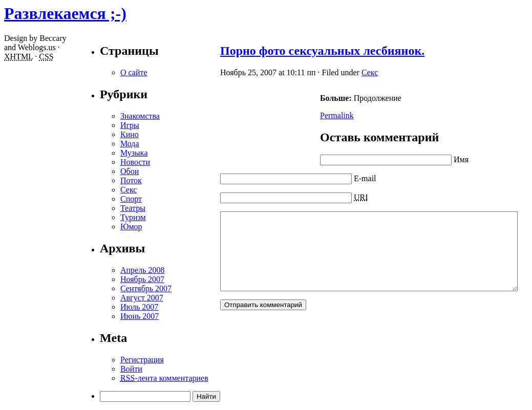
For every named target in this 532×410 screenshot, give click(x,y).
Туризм (97, 217)
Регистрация (106, 360)
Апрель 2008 (107, 270)
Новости (99, 162)
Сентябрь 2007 (110, 288)
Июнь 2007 (104, 316)
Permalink (301, 115)
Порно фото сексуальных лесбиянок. (286, 51)
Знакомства (104, 116)
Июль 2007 (103, 307)
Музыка (98, 153)
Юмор (95, 226)
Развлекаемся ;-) (65, 13)
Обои (94, 171)
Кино (94, 134)
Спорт (95, 199)
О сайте (98, 72)
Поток (95, 180)
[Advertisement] (230, 124)
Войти (95, 369)
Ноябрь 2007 (107, 279)
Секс (334, 72)
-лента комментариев (129, 378)
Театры (97, 208)
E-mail (329, 178)
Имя (425, 159)
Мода (94, 144)
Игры (94, 125)
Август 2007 (106, 298)
